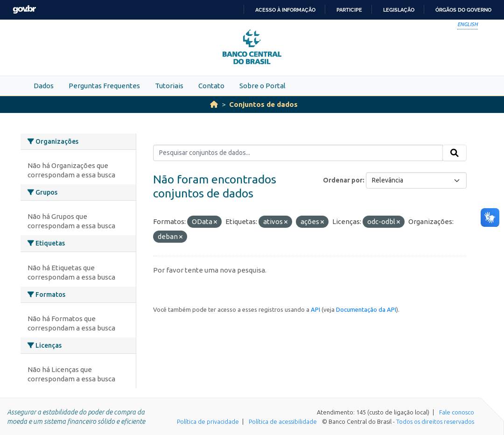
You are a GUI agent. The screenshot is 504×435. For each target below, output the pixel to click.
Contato (211, 86)
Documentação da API (366, 309)
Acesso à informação (285, 10)
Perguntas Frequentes (104, 86)
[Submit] (455, 153)
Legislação (399, 10)
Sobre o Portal (262, 86)
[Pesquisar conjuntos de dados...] (298, 153)
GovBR (24, 10)
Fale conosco (457, 412)
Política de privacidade (208, 421)
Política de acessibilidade (283, 421)
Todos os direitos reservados (435, 421)
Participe (349, 10)
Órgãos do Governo (463, 10)
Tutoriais (169, 86)
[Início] (214, 104)
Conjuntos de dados (263, 104)
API (315, 309)
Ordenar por (343, 180)
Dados (44, 86)
